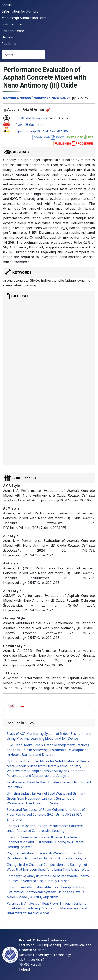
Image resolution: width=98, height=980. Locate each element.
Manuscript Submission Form (24, 18)
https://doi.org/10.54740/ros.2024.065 (42, 131)
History (7, 37)
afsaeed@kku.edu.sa (29, 125)
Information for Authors (20, 11)
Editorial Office (13, 31)
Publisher (9, 44)
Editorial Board (13, 24)
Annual (7, 5)
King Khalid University (30, 118)
